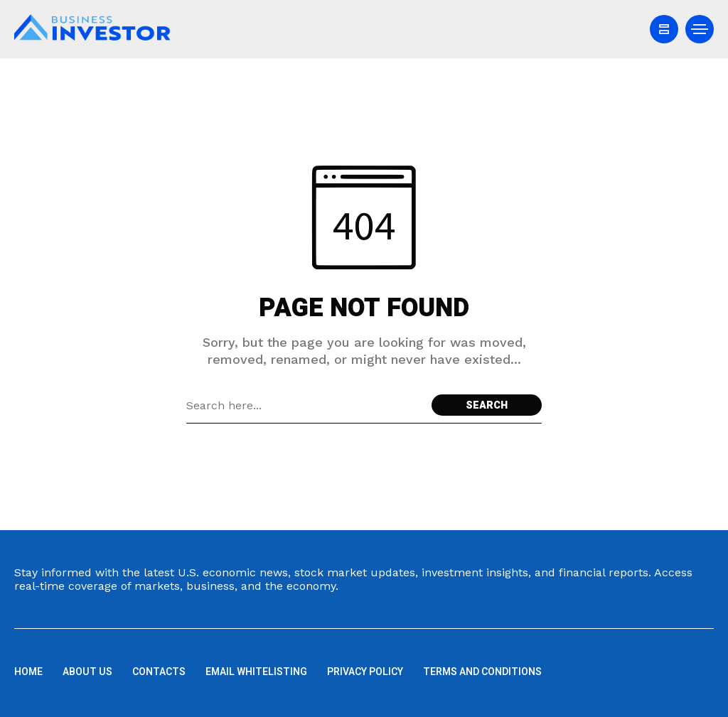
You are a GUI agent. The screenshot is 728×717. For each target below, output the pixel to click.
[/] (664, 29)
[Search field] (305, 405)
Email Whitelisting (256, 672)
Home (28, 672)
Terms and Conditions (482, 672)
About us (87, 672)
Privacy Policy (365, 672)
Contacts (159, 672)
